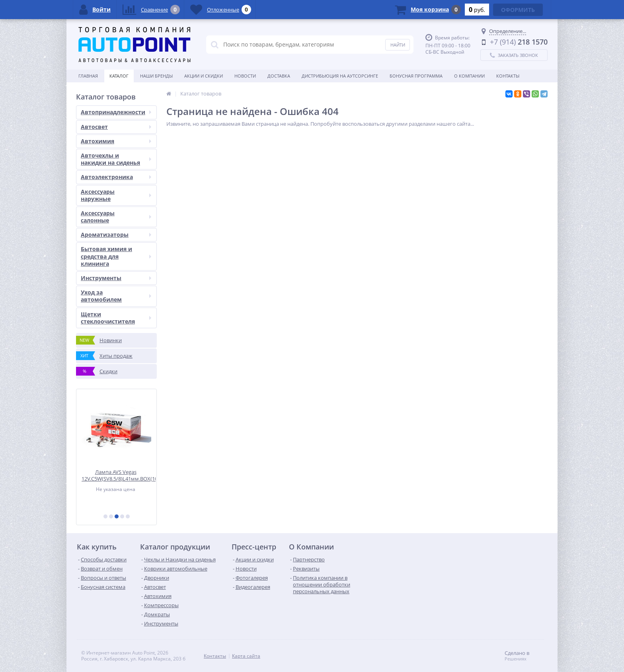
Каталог (119, 76)
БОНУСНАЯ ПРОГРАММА (416, 76)
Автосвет (116, 127)
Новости (245, 76)
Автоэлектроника (116, 177)
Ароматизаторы (116, 235)
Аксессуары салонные (116, 217)
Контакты (508, 76)
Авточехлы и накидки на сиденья (116, 159)
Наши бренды (156, 76)
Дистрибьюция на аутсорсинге (340, 76)
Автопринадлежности (116, 112)
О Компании (469, 76)
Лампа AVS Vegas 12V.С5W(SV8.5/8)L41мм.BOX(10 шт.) (119, 475)
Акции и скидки (204, 76)
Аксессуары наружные (116, 195)
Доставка (279, 76)
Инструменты (116, 278)
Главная (88, 76)
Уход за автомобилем (116, 296)
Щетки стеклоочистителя (116, 318)
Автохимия (116, 141)
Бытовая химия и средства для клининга (116, 256)
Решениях (516, 659)
